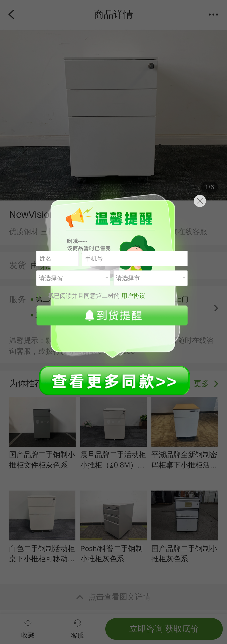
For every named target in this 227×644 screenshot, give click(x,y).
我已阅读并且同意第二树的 (91, 296)
